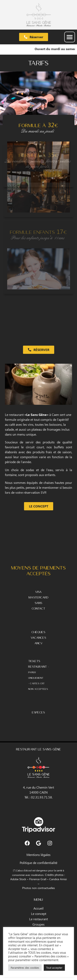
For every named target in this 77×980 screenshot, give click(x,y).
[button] (70, 37)
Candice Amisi (58, 879)
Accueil (38, 908)
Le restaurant (38, 919)
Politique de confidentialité (38, 863)
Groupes (38, 924)
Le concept (39, 914)
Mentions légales (38, 855)
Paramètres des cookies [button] (25, 968)
